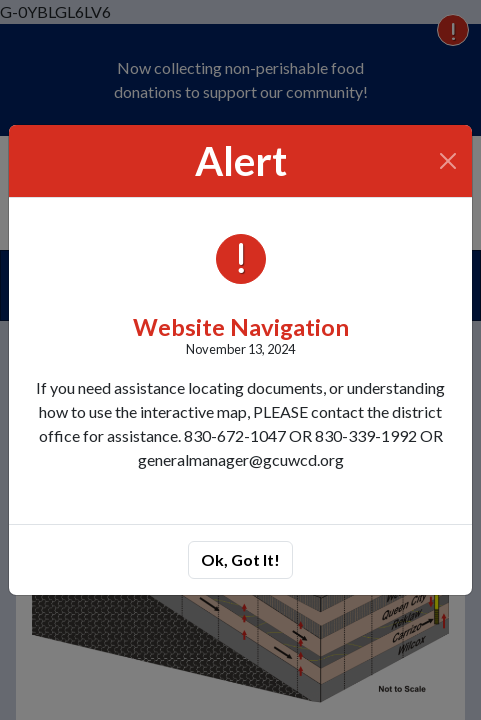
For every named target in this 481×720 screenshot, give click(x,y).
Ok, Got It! (240, 559)
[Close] (448, 161)
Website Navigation (241, 327)
